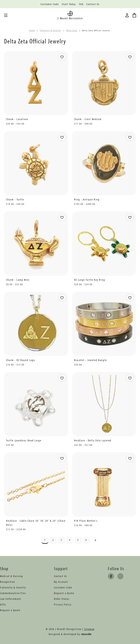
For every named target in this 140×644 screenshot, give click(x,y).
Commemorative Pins (13, 593)
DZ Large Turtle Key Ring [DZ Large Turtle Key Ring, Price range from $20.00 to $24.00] (90, 280)
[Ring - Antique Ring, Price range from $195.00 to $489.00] (104, 163)
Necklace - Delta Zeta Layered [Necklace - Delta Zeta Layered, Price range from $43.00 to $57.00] (93, 440)
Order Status (62, 599)
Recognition (8, 582)
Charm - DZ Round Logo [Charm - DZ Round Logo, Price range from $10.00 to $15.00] (21, 360)
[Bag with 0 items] (134, 15)
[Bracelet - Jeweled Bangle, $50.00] (104, 324)
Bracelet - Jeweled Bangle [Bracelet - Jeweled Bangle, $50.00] (91, 360)
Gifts (3, 604)
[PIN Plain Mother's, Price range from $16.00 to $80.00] (104, 484)
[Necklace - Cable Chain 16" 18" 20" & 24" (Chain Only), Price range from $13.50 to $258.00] (36, 484)
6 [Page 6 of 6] (86, 540)
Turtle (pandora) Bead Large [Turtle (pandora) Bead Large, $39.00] (24, 440)
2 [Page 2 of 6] (53, 540)
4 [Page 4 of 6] (70, 540)
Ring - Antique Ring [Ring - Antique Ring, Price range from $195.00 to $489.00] (87, 199)
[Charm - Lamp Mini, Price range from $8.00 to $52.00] (36, 244)
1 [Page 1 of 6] (45, 540)
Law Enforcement (11, 599)
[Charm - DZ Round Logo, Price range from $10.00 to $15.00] (36, 324)
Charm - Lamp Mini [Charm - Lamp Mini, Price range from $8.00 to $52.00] (18, 280)
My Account (61, 582)
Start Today (69, 4)
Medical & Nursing (12, 576)
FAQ (81, 4)
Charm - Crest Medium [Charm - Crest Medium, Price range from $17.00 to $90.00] (88, 119)
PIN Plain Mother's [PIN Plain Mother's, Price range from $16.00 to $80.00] (86, 521)
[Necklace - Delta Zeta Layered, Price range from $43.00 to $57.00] (104, 404)
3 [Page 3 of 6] (62, 540)
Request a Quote (10, 610)
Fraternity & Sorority (13, 587)
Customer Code (50, 4)
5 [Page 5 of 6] (78, 540)
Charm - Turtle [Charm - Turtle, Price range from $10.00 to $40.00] (15, 199)
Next (95, 540)
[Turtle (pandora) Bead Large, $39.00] (36, 404)
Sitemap (89, 629)
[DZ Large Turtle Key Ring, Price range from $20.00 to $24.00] (104, 244)
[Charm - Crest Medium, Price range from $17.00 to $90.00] (104, 83)
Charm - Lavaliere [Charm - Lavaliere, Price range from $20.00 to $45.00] (17, 119)
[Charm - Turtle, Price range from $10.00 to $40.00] (36, 163)
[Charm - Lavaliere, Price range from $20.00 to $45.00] (36, 83)
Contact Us (93, 4)
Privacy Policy (63, 604)
